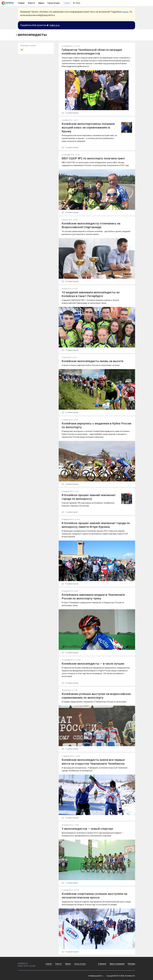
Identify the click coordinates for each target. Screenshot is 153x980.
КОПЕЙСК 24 (29, 962)
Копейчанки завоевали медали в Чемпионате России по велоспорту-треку (93, 597)
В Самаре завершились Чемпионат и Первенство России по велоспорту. (94, 702)
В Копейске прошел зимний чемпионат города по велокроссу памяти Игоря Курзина (96, 525)
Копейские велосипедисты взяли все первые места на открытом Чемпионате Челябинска (93, 762)
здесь (126, 12)
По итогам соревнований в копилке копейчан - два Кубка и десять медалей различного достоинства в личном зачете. (96, 233)
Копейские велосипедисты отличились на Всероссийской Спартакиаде (91, 225)
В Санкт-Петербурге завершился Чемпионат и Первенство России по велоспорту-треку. (93, 604)
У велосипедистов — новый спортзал (87, 829)
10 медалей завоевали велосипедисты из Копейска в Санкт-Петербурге (91, 294)
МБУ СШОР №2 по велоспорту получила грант (93, 158)
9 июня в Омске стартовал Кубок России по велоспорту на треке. (91, 365)
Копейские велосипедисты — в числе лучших (93, 664)
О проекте (102, 964)
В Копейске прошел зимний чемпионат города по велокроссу (89, 497)
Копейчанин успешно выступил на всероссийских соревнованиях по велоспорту (96, 696)
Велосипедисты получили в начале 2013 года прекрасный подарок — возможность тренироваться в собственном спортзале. (93, 834)
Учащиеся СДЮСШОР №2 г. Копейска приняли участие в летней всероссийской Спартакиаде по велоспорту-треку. (90, 302)
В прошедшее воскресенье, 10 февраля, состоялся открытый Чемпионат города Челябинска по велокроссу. (95, 769)
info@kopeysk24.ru (96, 976)
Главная (49, 964)
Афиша (41, 3)
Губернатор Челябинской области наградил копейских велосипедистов (92, 52)
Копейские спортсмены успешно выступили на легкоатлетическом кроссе (94, 896)
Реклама (131, 964)
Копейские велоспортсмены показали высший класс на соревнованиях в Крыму (88, 128)
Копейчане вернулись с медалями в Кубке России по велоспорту (96, 425)
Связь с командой (117, 964)
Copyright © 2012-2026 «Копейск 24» (121, 976)
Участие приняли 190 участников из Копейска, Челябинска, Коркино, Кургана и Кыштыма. (88, 504)
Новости (31, 3)
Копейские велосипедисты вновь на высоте (93, 361)
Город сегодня (53, 3)
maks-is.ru (55, 25)
